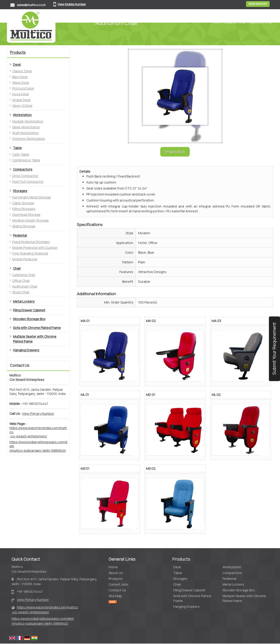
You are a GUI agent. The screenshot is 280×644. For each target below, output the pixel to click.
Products (230, 23)
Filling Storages (24, 209)
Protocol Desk (23, 88)
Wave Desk (21, 83)
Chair (243, 23)
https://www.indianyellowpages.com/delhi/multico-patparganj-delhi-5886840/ (38, 446)
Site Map (115, 596)
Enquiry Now (175, 152)
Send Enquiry (258, 4)
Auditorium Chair (25, 286)
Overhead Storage (26, 215)
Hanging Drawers (26, 350)
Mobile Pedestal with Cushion (35, 248)
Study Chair (21, 292)
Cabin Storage (23, 203)
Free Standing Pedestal (30, 253)
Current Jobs (119, 584)
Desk (17, 65)
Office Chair (21, 281)
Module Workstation (28, 121)
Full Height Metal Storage (32, 197)
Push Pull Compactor (28, 182)
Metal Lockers (24, 301)
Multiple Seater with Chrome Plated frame (35, 339)
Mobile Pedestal (25, 259)
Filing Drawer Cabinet (29, 310)
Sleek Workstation (26, 127)
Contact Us (117, 590)
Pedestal (20, 235)
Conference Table (26, 160)
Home (217, 23)
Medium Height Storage (30, 220)
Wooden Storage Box (29, 319)
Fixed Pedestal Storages (31, 242)
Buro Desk (20, 77)
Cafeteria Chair (24, 275)
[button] (72, 4)
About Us (116, 573)
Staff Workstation (26, 133)
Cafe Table (21, 154)
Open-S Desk (22, 106)
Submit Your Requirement (274, 349)
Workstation (22, 115)
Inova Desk (21, 94)
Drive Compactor (25, 176)
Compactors (23, 169)
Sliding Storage (24, 226)
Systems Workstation (29, 139)
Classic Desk (22, 71)
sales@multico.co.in (31, 5)
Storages (20, 191)
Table (17, 148)
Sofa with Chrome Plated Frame (37, 328)
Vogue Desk (21, 100)
